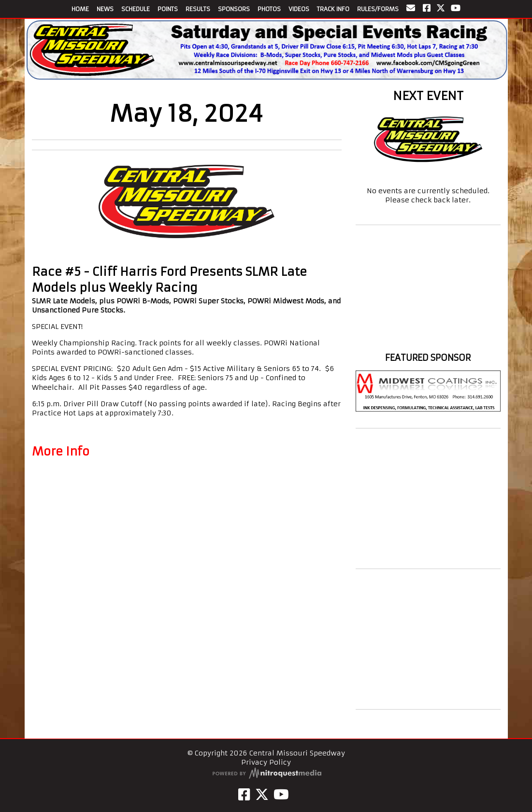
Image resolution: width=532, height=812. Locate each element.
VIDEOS (299, 9)
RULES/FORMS (378, 9)
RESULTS (198, 9)
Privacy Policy (266, 762)
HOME (80, 9)
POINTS (168, 9)
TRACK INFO (333, 9)
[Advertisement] (428, 499)
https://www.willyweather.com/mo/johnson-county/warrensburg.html (428, 340)
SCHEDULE (136, 9)
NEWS (105, 9)
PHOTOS (269, 9)
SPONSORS (234, 9)
